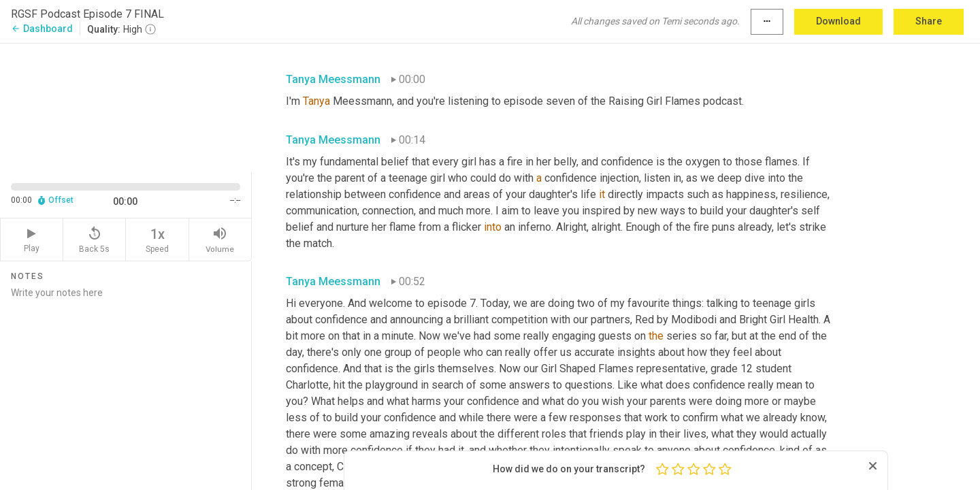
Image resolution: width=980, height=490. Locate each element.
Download (838, 21)
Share (929, 21)
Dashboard (42, 29)
